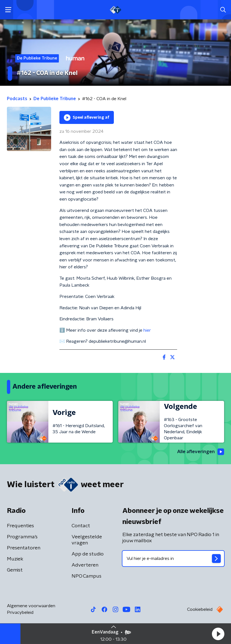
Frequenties (20, 526)
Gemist (15, 570)
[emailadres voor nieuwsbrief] (173, 559)
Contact (81, 526)
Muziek (15, 559)
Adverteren (85, 565)
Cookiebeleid (200, 610)
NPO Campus (86, 577)
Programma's (22, 537)
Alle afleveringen (199, 452)
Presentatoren (24, 548)
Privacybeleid (20, 613)
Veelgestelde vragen (87, 540)
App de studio (88, 554)
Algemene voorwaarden (31, 606)
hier (147, 330)
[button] (218, 634)
